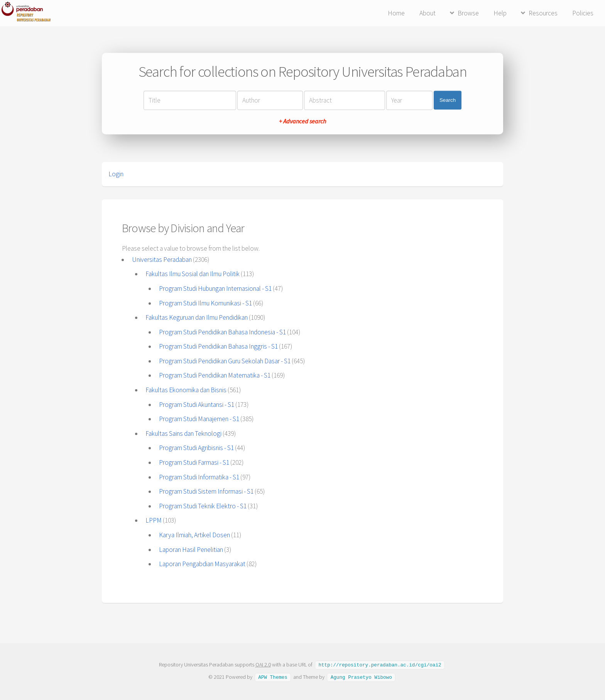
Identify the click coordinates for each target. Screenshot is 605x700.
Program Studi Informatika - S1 (199, 477)
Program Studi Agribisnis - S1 (196, 448)
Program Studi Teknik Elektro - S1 (203, 506)
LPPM (154, 520)
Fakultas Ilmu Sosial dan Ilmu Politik (193, 274)
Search (448, 100)
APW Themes (273, 676)
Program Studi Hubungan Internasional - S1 (215, 288)
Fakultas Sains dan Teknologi (183, 433)
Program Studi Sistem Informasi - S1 (206, 491)
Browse (468, 13)
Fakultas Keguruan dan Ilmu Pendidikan (197, 317)
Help (500, 13)
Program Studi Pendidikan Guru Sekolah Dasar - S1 (225, 361)
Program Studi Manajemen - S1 (199, 419)
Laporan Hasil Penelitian (191, 550)
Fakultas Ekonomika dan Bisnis (186, 390)
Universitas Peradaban (162, 260)
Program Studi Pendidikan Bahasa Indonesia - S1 (222, 332)
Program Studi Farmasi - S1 (194, 462)
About (428, 13)
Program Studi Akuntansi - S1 (197, 405)
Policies (583, 13)
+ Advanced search (302, 121)
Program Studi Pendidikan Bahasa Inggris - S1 (218, 346)
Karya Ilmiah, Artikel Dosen (194, 535)
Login (116, 174)
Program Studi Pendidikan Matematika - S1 (215, 375)
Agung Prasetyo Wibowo (361, 676)
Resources (543, 13)
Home (396, 13)
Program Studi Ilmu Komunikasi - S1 (205, 303)
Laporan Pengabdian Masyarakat (202, 564)
